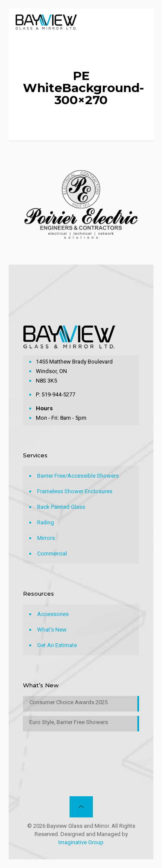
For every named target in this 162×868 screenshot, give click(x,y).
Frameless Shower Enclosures (75, 491)
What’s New (52, 630)
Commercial (52, 554)
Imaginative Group (81, 842)
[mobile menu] (142, 22)
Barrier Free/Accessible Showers (78, 476)
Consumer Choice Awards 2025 (68, 702)
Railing (46, 522)
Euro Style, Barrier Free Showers (69, 722)
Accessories (53, 614)
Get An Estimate (57, 645)
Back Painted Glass (61, 507)
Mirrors (46, 538)
